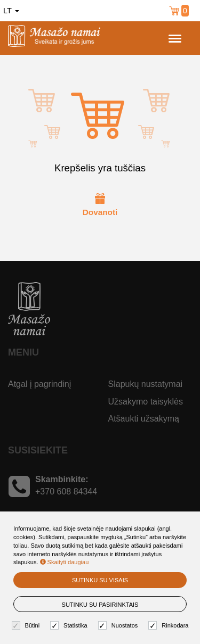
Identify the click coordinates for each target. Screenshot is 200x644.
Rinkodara (170, 626)
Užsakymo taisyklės (146, 402)
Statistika (70, 626)
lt (11, 11)
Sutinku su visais (100, 580)
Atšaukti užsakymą (144, 419)
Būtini (27, 626)
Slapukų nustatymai (146, 384)
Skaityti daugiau (65, 562)
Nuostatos (119, 626)
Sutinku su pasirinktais (100, 605)
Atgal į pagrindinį (39, 384)
